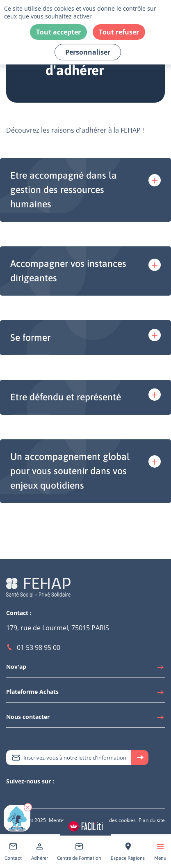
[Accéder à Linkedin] (18, 796)
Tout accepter (58, 32)
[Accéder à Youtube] (27, 796)
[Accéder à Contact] (13, 852)
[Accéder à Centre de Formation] (79, 852)
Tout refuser (119, 32)
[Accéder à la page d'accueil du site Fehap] (38, 587)
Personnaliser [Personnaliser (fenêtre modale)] (88, 52)
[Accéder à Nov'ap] (85, 669)
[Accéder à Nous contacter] (85, 719)
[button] (28, 807)
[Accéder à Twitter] (10, 796)
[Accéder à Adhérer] (40, 852)
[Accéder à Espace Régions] (128, 852)
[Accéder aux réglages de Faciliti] (86, 826)
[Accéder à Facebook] (35, 796)
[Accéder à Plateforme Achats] (85, 694)
